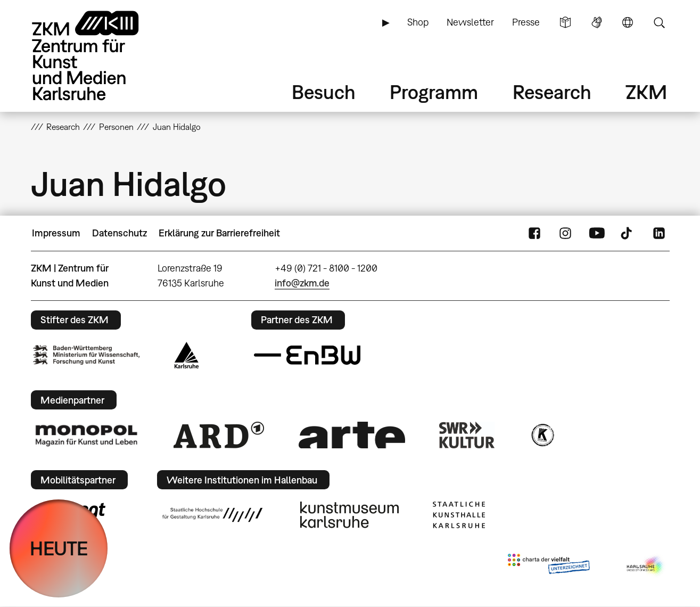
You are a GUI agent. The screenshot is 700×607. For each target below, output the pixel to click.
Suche (659, 22)
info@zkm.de (302, 283)
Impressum (56, 233)
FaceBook (534, 233)
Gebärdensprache (597, 22)
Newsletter (470, 22)
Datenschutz (120, 233)
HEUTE (59, 548)
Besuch (324, 92)
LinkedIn (659, 233)
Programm (434, 92)
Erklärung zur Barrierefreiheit (219, 233)
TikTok (628, 233)
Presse (526, 22)
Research (552, 92)
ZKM (646, 92)
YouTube (597, 233)
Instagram (565, 233)
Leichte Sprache (565, 22)
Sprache (628, 22)
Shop (418, 22)
